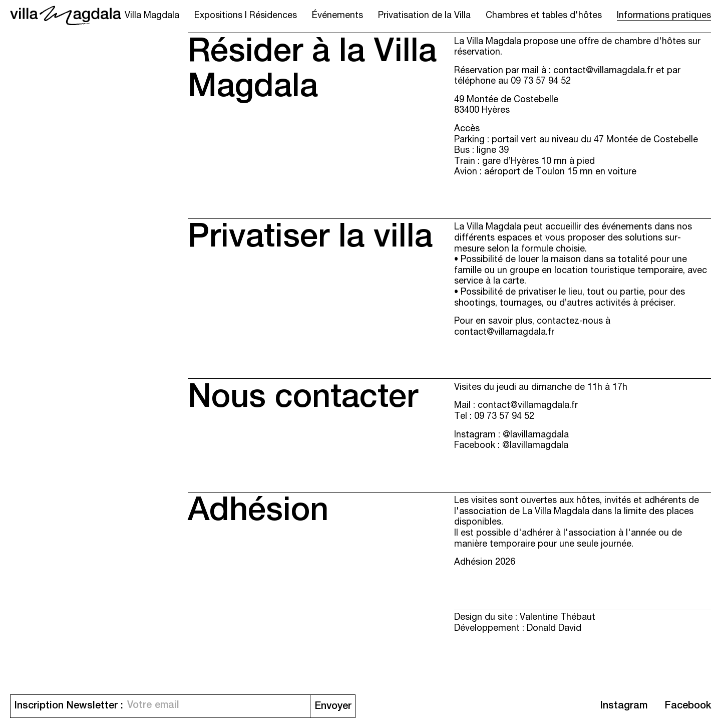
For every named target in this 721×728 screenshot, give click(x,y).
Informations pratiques (664, 16)
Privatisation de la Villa (424, 16)
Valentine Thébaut (558, 618)
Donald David (554, 629)
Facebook (688, 706)
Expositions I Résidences (246, 16)
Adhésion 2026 (485, 563)
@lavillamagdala (536, 435)
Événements (337, 16)
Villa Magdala (152, 16)
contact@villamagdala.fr (603, 71)
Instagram (624, 706)
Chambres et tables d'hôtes (544, 16)
